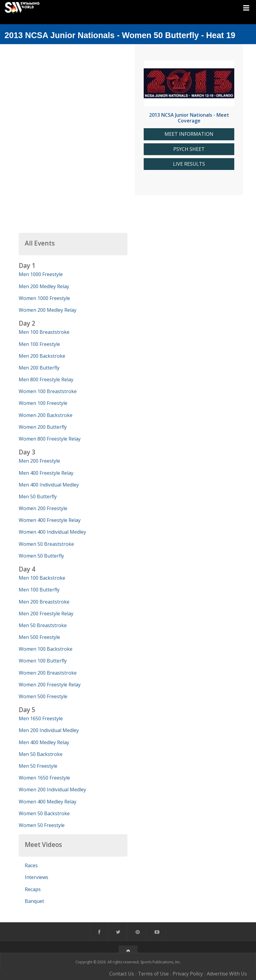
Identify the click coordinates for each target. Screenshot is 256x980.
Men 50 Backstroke (41, 754)
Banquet (34, 901)
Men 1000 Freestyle (41, 274)
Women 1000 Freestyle (44, 298)
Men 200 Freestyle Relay (46, 614)
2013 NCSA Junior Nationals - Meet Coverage (189, 118)
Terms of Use (153, 974)
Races (31, 865)
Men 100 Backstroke (42, 578)
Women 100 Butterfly (43, 661)
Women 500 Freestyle (43, 696)
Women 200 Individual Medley (52, 790)
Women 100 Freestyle (43, 403)
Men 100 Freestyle (39, 344)
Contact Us (122, 974)
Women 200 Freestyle (43, 508)
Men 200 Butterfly (39, 368)
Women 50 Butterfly (41, 556)
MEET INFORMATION (189, 134)
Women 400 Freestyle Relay (50, 520)
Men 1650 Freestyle (41, 718)
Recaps (33, 889)
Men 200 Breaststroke (44, 602)
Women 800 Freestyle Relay (50, 439)
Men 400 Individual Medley (49, 485)
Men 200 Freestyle (39, 461)
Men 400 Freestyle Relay (46, 473)
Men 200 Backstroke (42, 356)
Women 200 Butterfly (43, 427)
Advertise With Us (227, 974)
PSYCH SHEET (189, 149)
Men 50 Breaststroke (43, 625)
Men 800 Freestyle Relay (46, 379)
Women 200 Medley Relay (48, 310)
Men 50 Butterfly (38, 497)
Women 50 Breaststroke (46, 544)
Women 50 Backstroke (44, 813)
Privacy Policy (188, 974)
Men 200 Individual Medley (49, 730)
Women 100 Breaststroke (48, 391)
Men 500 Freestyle (39, 637)
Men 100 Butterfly (39, 590)
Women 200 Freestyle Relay (50, 685)
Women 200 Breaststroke (48, 673)
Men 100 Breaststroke (44, 332)
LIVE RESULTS (189, 164)
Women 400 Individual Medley (52, 532)
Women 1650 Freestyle (44, 778)
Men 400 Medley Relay (44, 742)
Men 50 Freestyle (38, 766)
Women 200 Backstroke (46, 415)
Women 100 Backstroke (46, 649)
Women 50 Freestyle (42, 825)
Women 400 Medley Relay (48, 802)
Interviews (37, 877)
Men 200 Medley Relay (44, 286)
